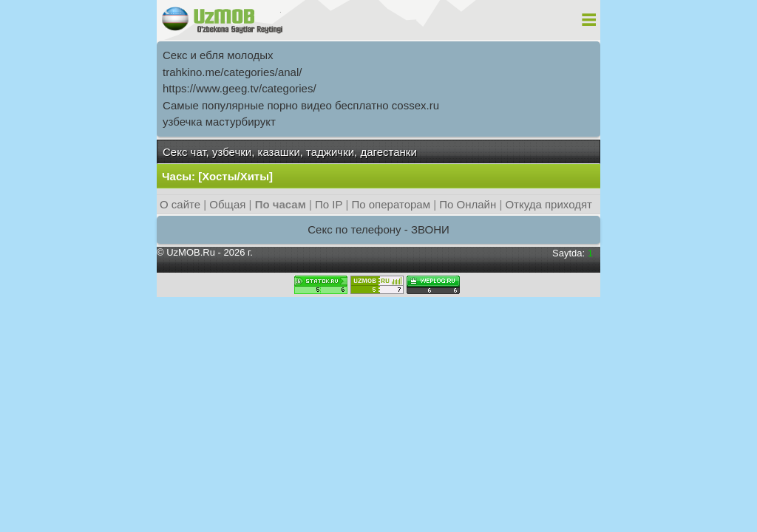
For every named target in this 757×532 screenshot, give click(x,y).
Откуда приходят (548, 204)
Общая (227, 204)
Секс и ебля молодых (218, 55)
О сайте (180, 204)
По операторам (391, 204)
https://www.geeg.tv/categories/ (240, 88)
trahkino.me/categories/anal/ (232, 72)
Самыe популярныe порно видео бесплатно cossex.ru (301, 105)
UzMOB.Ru (191, 252)
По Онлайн (468, 204)
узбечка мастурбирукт (219, 122)
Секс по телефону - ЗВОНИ (378, 229)
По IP (330, 204)
